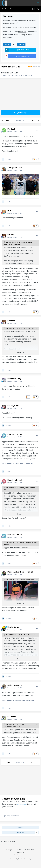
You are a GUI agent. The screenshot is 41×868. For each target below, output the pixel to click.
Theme (19, 850)
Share (21, 828)
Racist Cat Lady (11, 73)
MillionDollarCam (10, 727)
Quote (9, 159)
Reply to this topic (21, 113)
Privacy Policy (29, 850)
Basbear (29, 580)
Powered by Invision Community (21, 859)
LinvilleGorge (13, 627)
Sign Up (21, 44)
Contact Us (21, 852)
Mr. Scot (29, 328)
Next (34, 120)
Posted (15, 131)
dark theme (8, 35)
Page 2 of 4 (20, 120)
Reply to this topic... (12, 816)
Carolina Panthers (25, 75)
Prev (7, 120)
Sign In (7, 44)
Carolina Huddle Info (21, 855)
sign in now (22, 804)
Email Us (21, 857)
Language (9, 850)
